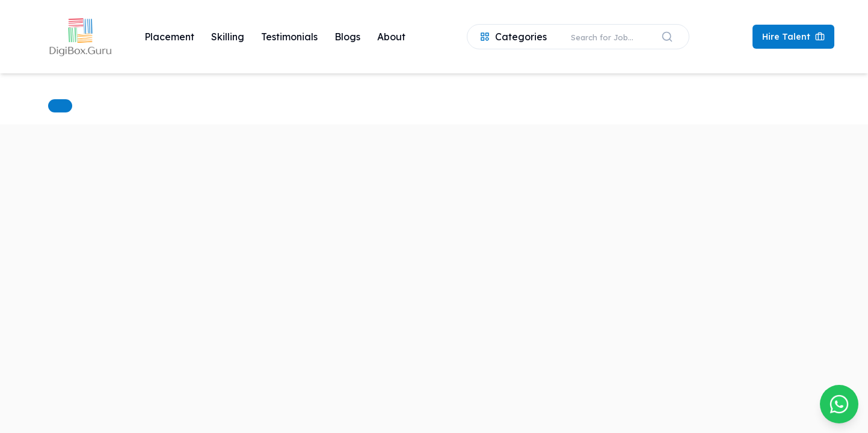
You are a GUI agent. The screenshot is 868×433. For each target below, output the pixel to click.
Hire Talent (793, 37)
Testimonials (289, 37)
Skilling (228, 37)
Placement (169, 37)
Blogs (347, 37)
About (391, 37)
